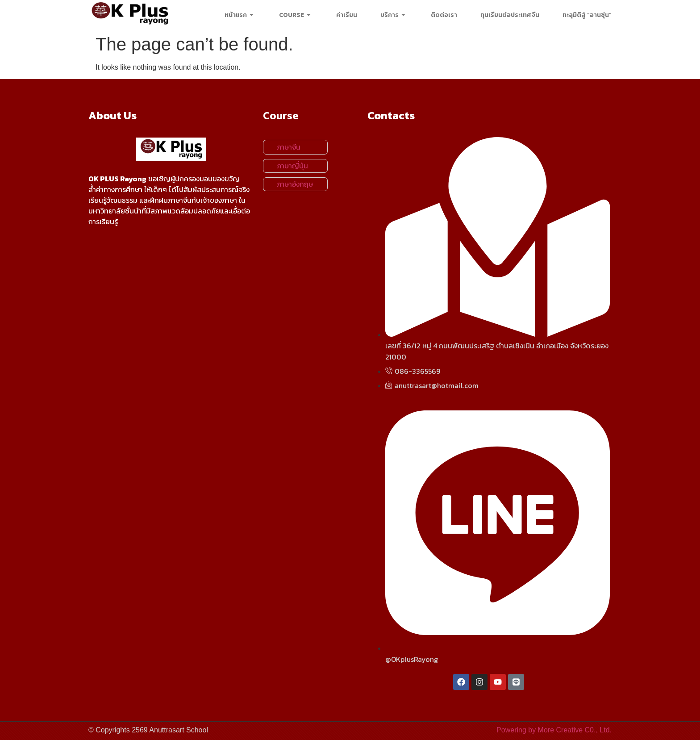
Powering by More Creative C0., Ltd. (554, 730)
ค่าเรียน (347, 15)
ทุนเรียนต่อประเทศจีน (510, 15)
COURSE (296, 15)
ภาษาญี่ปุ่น (292, 166)
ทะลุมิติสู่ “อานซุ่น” (587, 15)
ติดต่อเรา (444, 15)
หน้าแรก (240, 15)
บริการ (394, 15)
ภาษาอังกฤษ (295, 184)
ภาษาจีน (289, 147)
